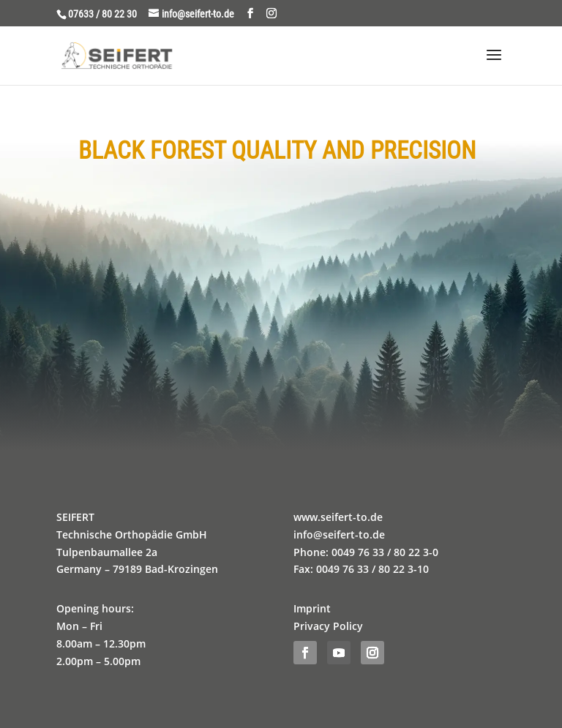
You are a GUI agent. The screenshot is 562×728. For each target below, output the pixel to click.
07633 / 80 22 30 (102, 14)
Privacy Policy (328, 626)
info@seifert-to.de (339, 534)
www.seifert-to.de (338, 517)
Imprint (312, 608)
